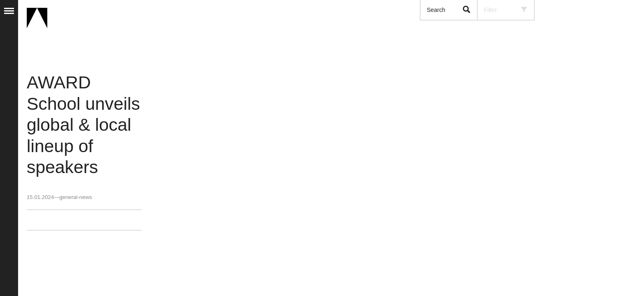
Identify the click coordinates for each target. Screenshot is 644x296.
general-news (75, 197)
